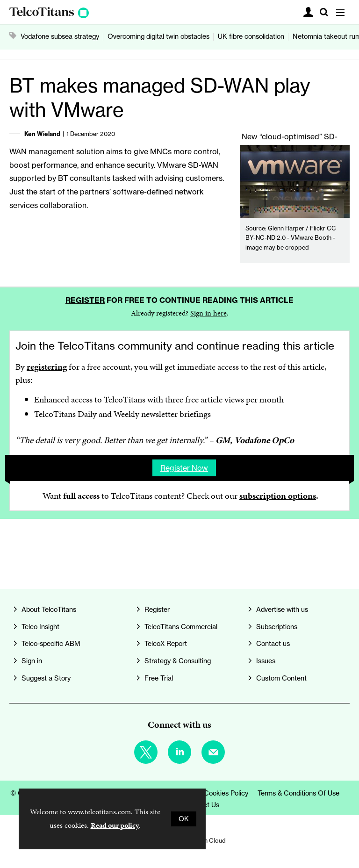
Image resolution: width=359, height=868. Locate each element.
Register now (184, 468)
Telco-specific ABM (51, 644)
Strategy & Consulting (178, 661)
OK (184, 819)
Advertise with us (282, 610)
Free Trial (159, 678)
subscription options (278, 496)
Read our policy (115, 825)
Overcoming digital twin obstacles (158, 36)
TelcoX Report (166, 644)
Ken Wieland (42, 134)
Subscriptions (277, 627)
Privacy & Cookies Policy (211, 793)
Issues (266, 661)
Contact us (273, 644)
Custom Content (281, 678)
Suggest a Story (46, 678)
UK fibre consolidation (251, 36)
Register (85, 300)
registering (47, 367)
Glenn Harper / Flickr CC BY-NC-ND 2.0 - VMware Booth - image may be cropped (291, 238)
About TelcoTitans (49, 610)
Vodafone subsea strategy (60, 36)
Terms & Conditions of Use (298, 793)
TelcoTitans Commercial (181, 627)
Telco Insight (40, 627)
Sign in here (208, 313)
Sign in (32, 661)
